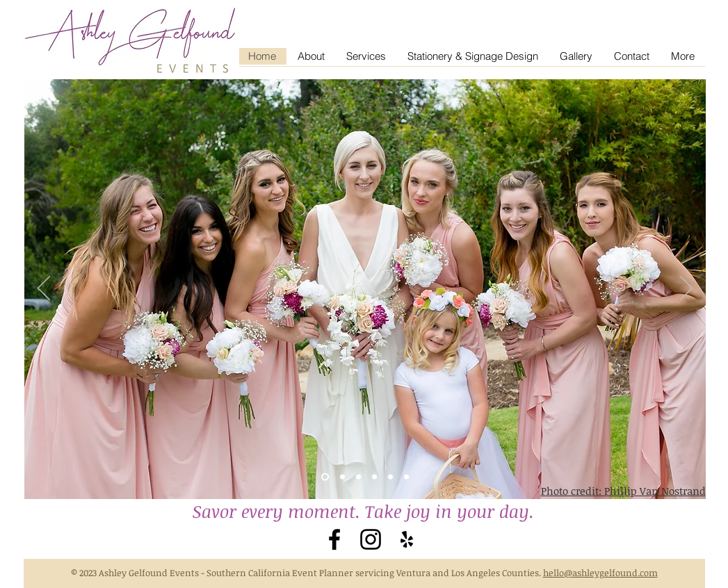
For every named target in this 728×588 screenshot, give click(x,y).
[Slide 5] (374, 477)
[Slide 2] (325, 477)
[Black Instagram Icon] (371, 539)
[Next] (686, 289)
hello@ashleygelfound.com (600, 573)
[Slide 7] (406, 477)
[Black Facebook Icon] (334, 539)
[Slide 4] (358, 477)
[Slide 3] (342, 477)
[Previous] (44, 289)
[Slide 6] (390, 477)
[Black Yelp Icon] (407, 539)
